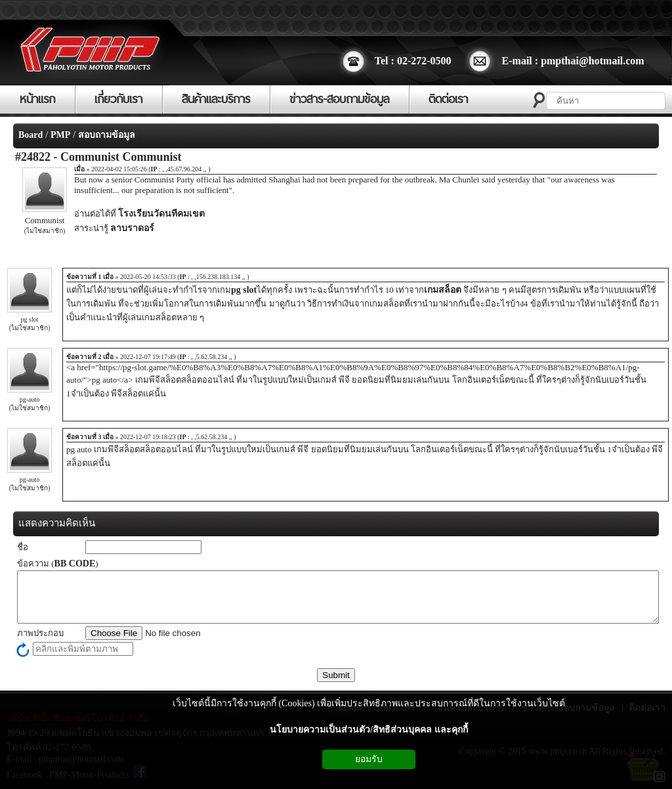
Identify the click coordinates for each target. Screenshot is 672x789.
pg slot (244, 290)
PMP (60, 135)
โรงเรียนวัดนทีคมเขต (161, 214)
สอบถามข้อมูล (107, 135)
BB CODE (75, 564)
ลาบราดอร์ (132, 228)
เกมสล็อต (443, 290)
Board (31, 135)
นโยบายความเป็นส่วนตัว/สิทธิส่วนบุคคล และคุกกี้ (368, 730)
